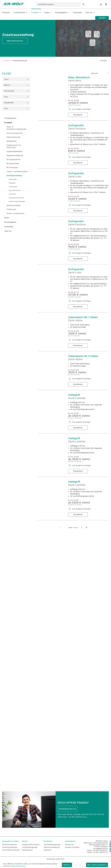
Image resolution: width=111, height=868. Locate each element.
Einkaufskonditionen (9, 845)
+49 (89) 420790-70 (100, 852)
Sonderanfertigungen (30, 847)
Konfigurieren (79, 865)
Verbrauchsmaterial (13, 205)
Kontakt (102, 18)
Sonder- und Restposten (15, 213)
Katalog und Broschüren (31, 845)
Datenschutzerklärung (52, 847)
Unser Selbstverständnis (11, 850)
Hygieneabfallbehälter (15, 151)
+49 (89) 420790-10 (76, 817)
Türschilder (12, 194)
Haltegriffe (12, 183)
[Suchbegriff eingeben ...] (59, 4)
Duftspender (13, 179)
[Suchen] (84, 4)
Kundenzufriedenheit (10, 847)
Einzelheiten (78, 115)
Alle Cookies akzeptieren (97, 865)
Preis (16, 108)
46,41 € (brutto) (74, 375)
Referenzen (69, 845)
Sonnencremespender (15, 133)
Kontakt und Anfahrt (72, 847)
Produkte (8, 123)
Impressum (48, 850)
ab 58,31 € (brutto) (75, 505)
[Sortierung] (100, 73)
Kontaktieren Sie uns (67, 809)
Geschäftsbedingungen (52, 845)
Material (16, 85)
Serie (16, 97)
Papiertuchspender (13, 137)
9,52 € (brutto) (73, 153)
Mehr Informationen (15, 41)
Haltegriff (74, 395)
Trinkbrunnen (11, 209)
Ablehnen (67, 865)
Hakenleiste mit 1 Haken (83, 317)
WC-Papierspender (13, 159)
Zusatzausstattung (14, 175)
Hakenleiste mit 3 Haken (83, 356)
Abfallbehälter (12, 141)
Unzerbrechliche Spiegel (17, 201)
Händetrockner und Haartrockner (14, 146)
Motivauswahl (16, 91)
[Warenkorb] (106, 4)
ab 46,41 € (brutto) (75, 461)
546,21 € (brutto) (74, 105)
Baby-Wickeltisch (79, 77)
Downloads (9, 227)
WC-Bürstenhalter (13, 163)
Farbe (16, 79)
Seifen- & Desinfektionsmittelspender (16, 128)
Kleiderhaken (13, 187)
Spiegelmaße (16, 103)
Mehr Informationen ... (19, 866)
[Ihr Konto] (101, 4)
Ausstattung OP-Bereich (16, 198)
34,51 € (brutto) (74, 336)
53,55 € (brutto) (74, 201)
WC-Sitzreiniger (12, 167)
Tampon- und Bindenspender (17, 171)
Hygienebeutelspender (15, 155)
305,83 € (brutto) (75, 297)
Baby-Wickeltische (15, 190)
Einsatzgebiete (10, 222)
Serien (7, 218)
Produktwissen (10, 118)
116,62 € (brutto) (74, 249)
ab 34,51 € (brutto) (75, 418)
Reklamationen (27, 850)
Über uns (8, 231)
